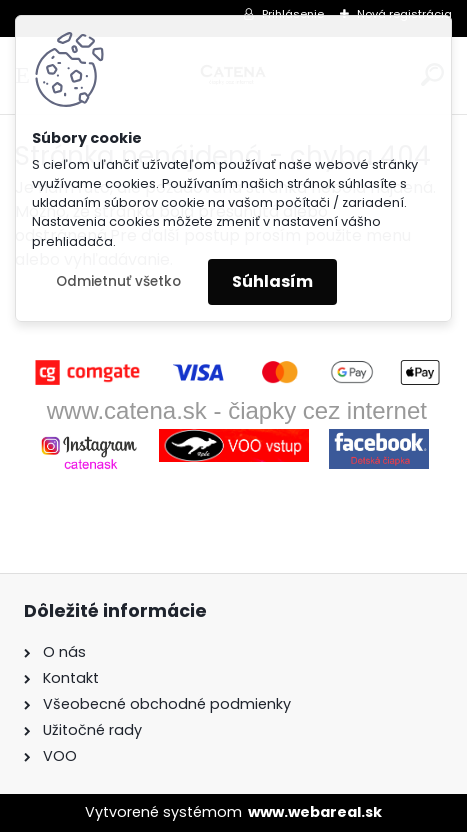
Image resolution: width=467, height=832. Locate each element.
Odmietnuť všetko (118, 281)
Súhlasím (272, 281)
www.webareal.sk (315, 812)
